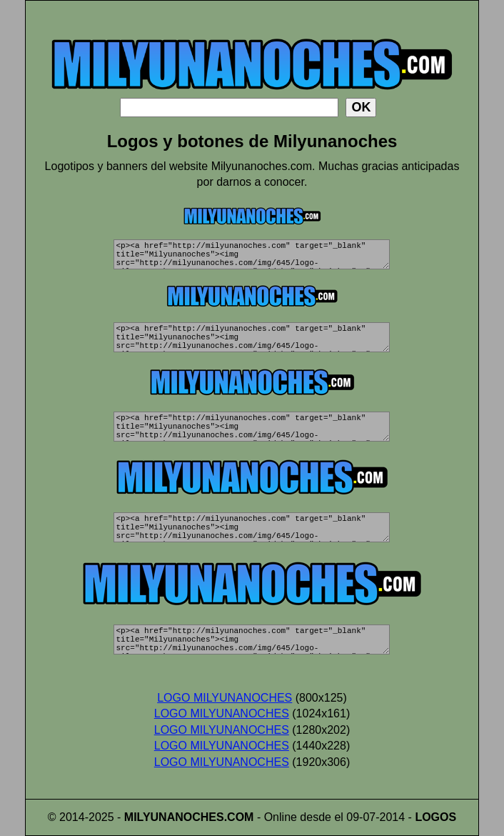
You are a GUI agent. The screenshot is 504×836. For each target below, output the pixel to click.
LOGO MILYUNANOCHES (225, 698)
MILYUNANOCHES (174, 817)
